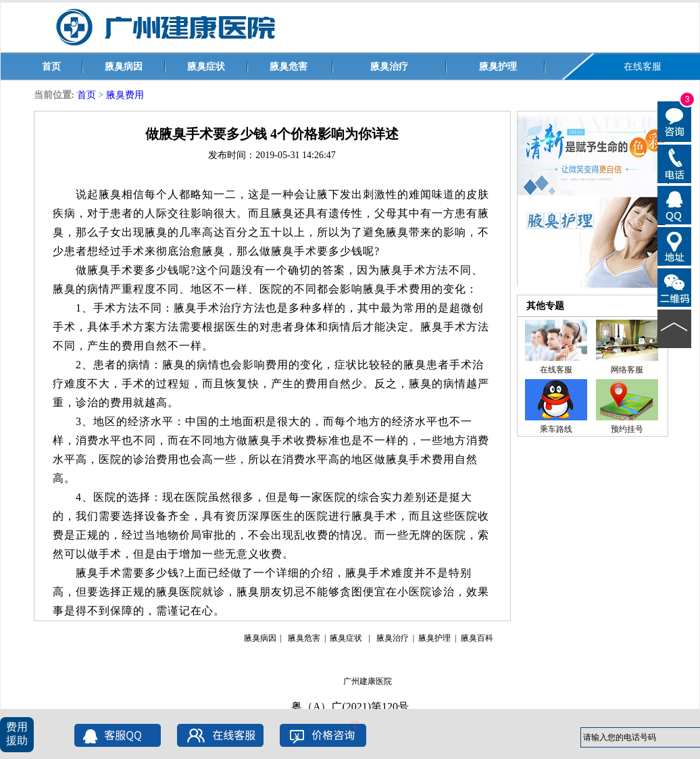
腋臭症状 (206, 67)
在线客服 (643, 67)
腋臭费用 (125, 95)
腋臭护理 (498, 67)
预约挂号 (627, 429)
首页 (51, 67)
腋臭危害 (289, 67)
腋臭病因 (124, 67)
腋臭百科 (477, 638)
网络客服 (627, 370)
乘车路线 (556, 429)
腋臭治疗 (389, 67)
